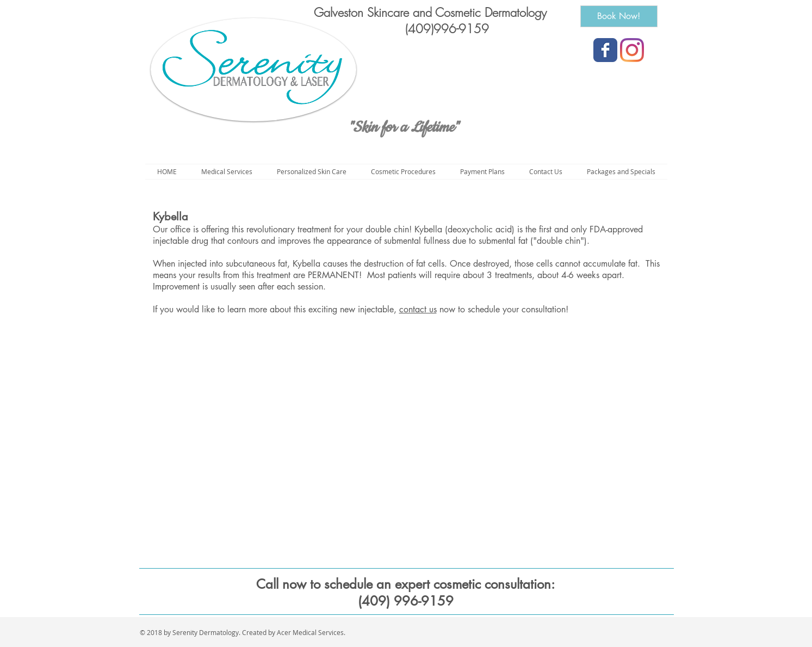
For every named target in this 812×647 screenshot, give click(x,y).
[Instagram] (632, 50)
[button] (404, 172)
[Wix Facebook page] (605, 50)
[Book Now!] (619, 16)
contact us (418, 309)
